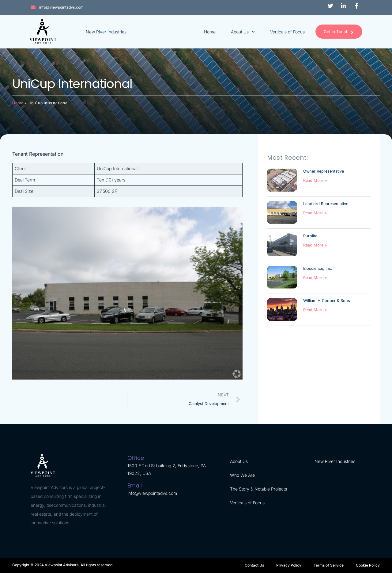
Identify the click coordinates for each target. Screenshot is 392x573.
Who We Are (242, 475)
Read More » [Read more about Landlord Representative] (315, 213)
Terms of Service (329, 565)
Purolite (310, 236)
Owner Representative (324, 172)
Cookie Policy (368, 565)
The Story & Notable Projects (258, 489)
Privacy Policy (289, 565)
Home (206, 32)
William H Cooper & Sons (327, 301)
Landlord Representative (326, 204)
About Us (239, 32)
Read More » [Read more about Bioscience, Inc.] (315, 278)
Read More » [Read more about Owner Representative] (315, 181)
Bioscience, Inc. (318, 268)
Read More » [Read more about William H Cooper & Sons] (315, 310)
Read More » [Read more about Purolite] (315, 245)
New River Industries (107, 32)
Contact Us (254, 565)
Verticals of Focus (284, 32)
